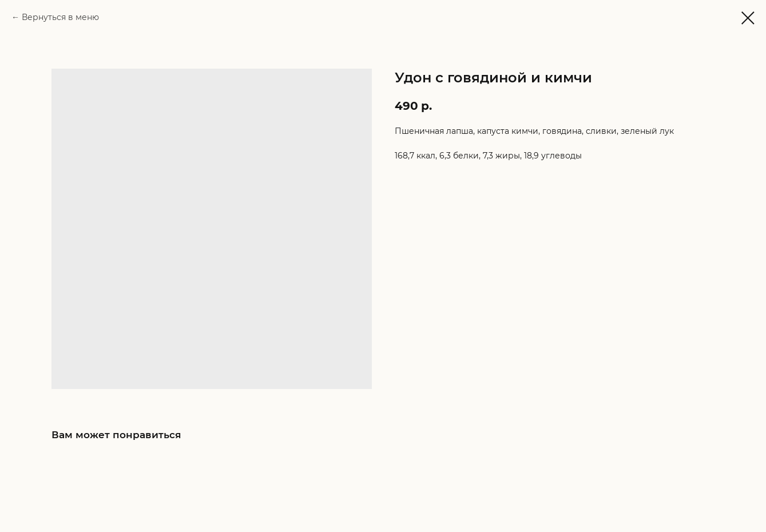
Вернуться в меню (60, 17)
